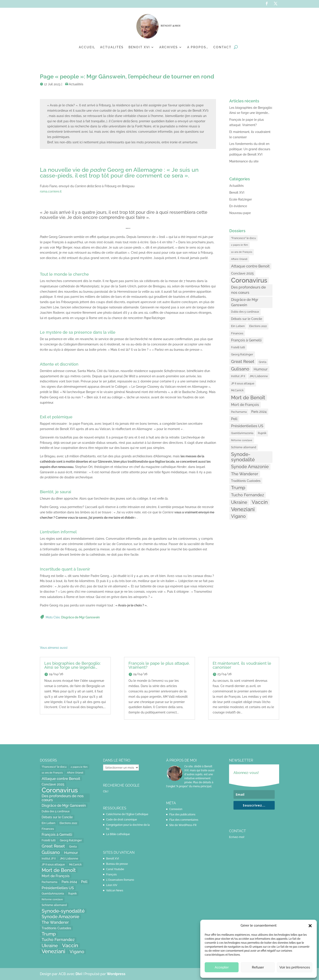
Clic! (106, 791)
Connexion (176, 809)
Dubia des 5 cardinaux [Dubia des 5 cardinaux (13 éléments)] (245, 312)
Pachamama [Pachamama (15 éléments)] (239, 412)
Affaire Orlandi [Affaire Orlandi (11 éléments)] (239, 259)
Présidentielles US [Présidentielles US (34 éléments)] (247, 426)
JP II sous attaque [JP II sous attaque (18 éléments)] (243, 383)
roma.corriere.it (51, 191)
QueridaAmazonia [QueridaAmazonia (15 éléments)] (242, 433)
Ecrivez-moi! (237, 837)
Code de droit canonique (122, 820)
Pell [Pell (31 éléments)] (234, 419)
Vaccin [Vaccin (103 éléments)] (260, 502)
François (111, 875)
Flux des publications (182, 814)
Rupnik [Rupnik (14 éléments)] (262, 433)
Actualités (112, 47)
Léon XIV (112, 885)
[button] (310, 926)
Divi (79, 974)
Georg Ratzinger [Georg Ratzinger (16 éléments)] (242, 354)
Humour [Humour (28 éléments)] (261, 369)
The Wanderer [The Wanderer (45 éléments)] (245, 474)
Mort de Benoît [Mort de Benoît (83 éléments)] (248, 398)
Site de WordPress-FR (183, 825)
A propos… (198, 47)
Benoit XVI (139, 47)
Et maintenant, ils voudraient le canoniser (242, 665)
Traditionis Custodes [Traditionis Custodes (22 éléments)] (246, 481)
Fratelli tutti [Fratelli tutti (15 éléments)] (238, 347)
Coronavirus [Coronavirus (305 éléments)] (249, 280)
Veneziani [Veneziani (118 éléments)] (243, 509)
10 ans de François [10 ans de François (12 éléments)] (242, 252)
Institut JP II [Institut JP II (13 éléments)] (238, 376)
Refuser (258, 967)
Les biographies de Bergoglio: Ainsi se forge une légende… (73, 665)
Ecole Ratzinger (241, 199)
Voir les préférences (295, 967)
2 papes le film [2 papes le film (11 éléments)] (239, 245)
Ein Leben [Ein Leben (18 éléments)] (238, 326)
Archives (169, 47)
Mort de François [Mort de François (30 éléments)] (245, 405)
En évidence (238, 206)
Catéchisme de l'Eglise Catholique (127, 814)
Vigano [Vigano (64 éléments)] (238, 516)
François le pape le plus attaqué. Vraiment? (159, 665)
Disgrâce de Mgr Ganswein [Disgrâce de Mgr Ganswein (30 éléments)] (245, 302)
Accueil (87, 47)
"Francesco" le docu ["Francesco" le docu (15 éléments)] (243, 238)
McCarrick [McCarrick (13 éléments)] (237, 390)
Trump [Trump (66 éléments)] (238, 488)
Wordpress (116, 974)
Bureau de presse (117, 864)
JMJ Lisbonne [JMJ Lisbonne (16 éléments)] (259, 376)
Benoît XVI (237, 193)
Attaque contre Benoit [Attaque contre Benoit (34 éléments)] (250, 266)
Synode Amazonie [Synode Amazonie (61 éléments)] (250, 467)
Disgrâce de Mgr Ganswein (80, 617)
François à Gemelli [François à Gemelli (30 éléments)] (246, 340)
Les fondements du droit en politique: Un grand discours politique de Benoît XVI (250, 149)
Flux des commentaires (184, 820)
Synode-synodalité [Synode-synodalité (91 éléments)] (243, 457)
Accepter (222, 967)
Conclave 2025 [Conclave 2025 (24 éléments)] (242, 273)
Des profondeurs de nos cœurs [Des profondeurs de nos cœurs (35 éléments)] (248, 290)
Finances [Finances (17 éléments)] (237, 333)
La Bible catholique (118, 834)
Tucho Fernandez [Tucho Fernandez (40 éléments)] (248, 495)
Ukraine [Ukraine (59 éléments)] (239, 502)
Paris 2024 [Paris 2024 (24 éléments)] (259, 412)
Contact (222, 47)
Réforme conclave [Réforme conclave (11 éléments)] (242, 440)
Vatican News (115, 890)
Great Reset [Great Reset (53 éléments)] (243, 361)
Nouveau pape (240, 213)
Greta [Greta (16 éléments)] (263, 362)
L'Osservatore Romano (120, 880)
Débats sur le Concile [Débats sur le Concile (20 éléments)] (247, 319)
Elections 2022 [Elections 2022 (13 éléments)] (258, 326)
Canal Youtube (115, 869)
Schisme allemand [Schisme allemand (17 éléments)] (244, 447)
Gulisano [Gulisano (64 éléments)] (240, 369)
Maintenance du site (244, 161)
